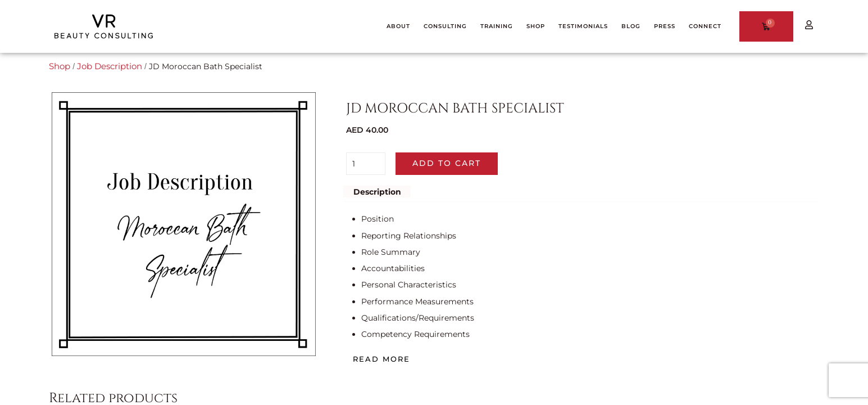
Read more (381, 359)
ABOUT (398, 26)
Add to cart (447, 163)
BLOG (631, 26)
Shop (59, 66)
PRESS (665, 26)
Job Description (107, 66)
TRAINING (497, 26)
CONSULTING (445, 26)
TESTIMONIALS (583, 26)
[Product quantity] (366, 164)
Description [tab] (377, 191)
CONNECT (705, 26)
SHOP (536, 26)
